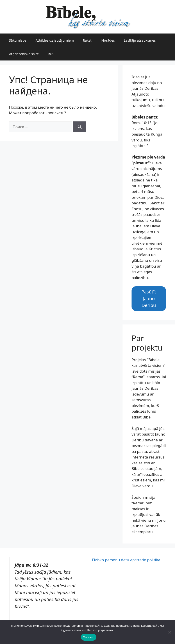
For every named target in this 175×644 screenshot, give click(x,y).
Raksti (88, 40)
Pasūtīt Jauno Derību (149, 299)
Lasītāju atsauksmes (140, 40)
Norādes (108, 40)
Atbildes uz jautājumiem (55, 40)
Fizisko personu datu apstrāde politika (126, 560)
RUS (51, 54)
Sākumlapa (18, 40)
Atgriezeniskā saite (24, 54)
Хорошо (89, 637)
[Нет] (169, 632)
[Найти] (80, 127)
